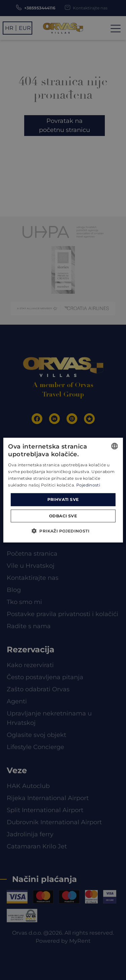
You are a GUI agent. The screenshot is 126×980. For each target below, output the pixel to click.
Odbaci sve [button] (63, 516)
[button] (63, 531)
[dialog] (63, 490)
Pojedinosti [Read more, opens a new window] (88, 485)
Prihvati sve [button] (63, 499)
